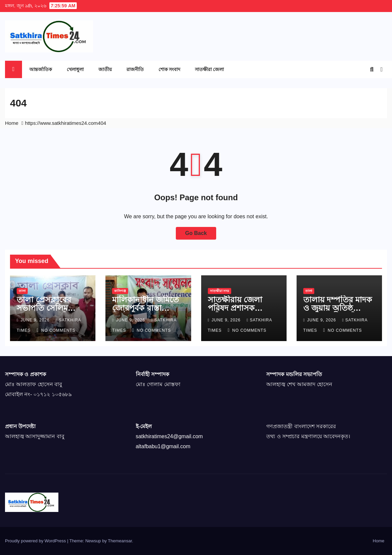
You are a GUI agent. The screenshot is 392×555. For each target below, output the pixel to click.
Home (12, 123)
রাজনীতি (135, 69)
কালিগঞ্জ (120, 291)
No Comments (58, 330)
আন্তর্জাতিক (41, 69)
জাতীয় (105, 69)
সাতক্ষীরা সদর (220, 291)
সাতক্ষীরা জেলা (209, 69)
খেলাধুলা (75, 69)
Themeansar (120, 541)
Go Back (196, 233)
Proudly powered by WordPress (36, 541)
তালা (22, 291)
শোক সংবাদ (169, 69)
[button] (372, 69)
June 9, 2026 (36, 320)
